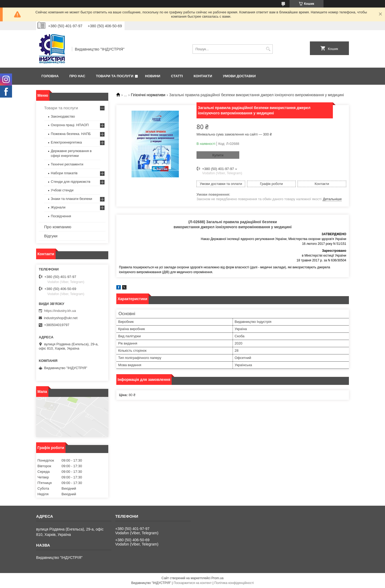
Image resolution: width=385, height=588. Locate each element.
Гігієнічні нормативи (148, 95)
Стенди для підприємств (71, 182)
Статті (177, 76)
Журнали (58, 207)
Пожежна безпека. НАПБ (71, 134)
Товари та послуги (115, 76)
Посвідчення (61, 216)
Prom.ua (217, 578)
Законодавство (63, 116)
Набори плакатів (64, 173)
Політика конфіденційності (234, 583)
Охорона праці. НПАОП (70, 125)
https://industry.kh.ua (60, 311)
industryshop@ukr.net (61, 318)
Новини (153, 76)
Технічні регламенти (67, 164)
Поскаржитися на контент (192, 583)
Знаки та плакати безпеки (72, 199)
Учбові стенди (62, 190)
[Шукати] (268, 49)
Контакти (203, 76)
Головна (50, 76)
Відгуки (51, 236)
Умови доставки (239, 76)
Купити (218, 155)
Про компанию (58, 227)
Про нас (77, 76)
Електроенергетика (66, 142)
